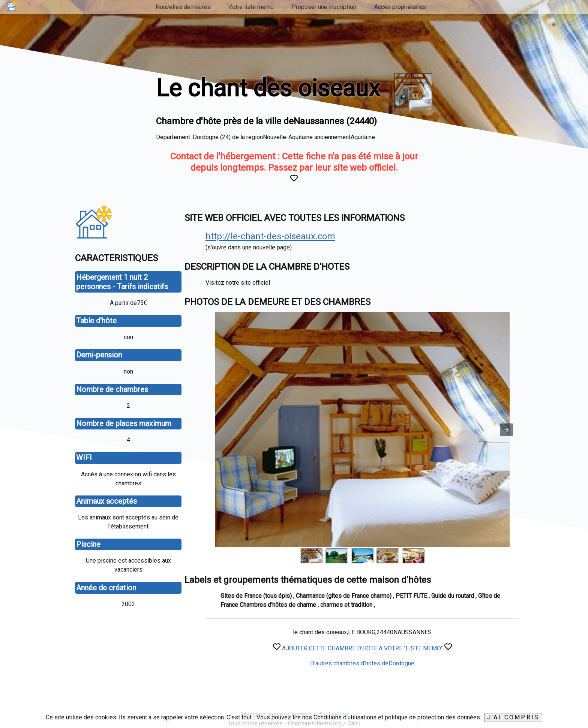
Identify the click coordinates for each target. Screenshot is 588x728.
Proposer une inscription (324, 7)
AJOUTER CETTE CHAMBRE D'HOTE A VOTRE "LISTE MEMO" (362, 648)
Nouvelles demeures (183, 7)
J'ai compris (513, 717)
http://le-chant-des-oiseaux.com (270, 236)
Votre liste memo (251, 7)
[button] (507, 430)
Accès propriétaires (400, 7)
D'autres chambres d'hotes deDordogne (362, 663)
